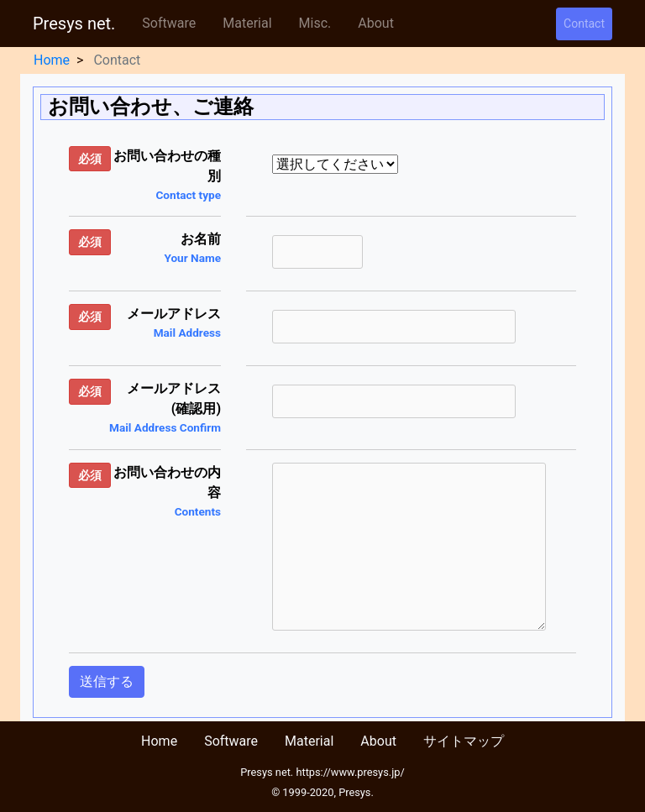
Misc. (315, 23)
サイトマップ (464, 741)
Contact (584, 24)
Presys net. (74, 24)
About (376, 23)
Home (52, 60)
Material (247, 23)
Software (169, 23)
